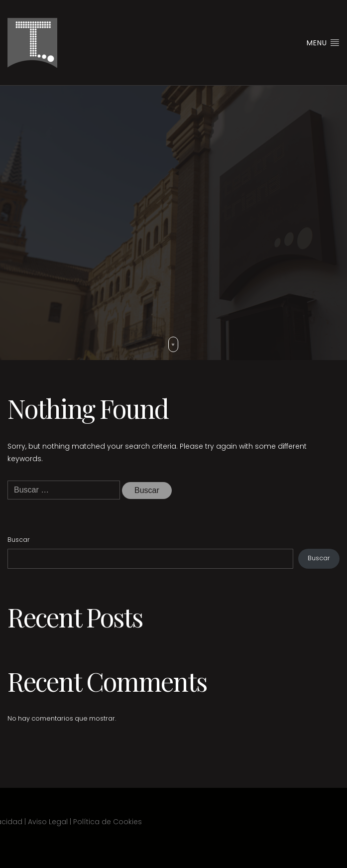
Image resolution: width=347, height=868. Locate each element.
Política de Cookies (108, 822)
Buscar (19, 540)
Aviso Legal (48, 822)
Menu (323, 43)
